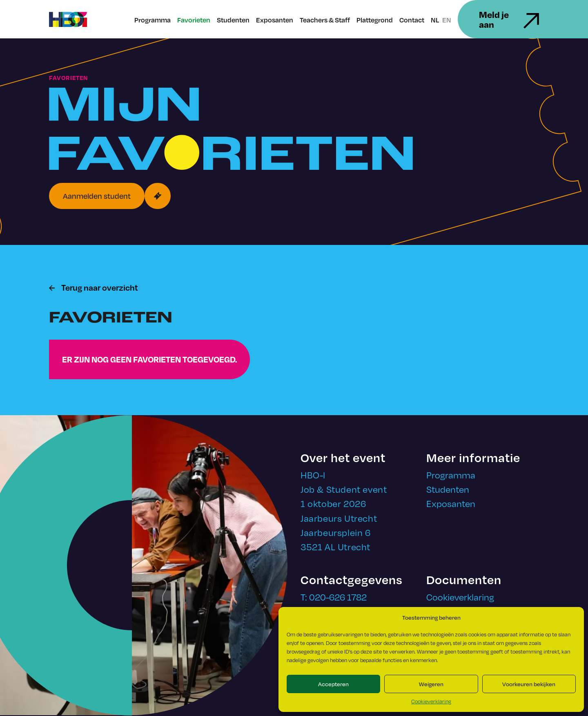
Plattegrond (375, 20)
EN (447, 20)
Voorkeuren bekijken (529, 684)
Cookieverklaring (431, 701)
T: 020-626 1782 (334, 597)
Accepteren (333, 684)
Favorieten (194, 20)
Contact (412, 20)
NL (435, 20)
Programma (153, 20)
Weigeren (431, 684)
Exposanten (275, 20)
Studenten (233, 20)
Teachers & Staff (325, 20)
